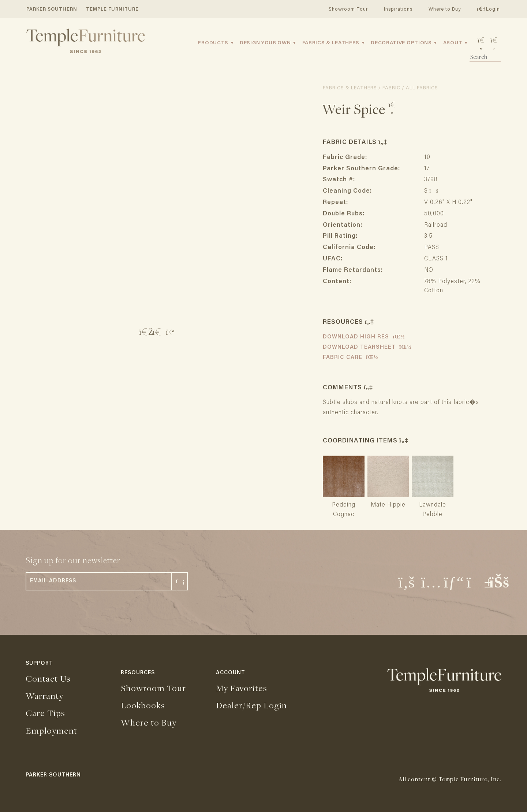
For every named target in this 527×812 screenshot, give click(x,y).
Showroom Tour (348, 9)
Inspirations (398, 9)
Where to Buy (445, 9)
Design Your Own (265, 43)
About (453, 43)
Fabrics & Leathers (331, 43)
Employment (51, 730)
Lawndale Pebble (433, 505)
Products (213, 43)
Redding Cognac (344, 505)
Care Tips (45, 713)
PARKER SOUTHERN (52, 9)
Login (488, 9)
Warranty (44, 696)
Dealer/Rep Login (251, 705)
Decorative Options (401, 43)
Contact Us (48, 678)
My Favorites (242, 688)
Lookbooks (143, 705)
